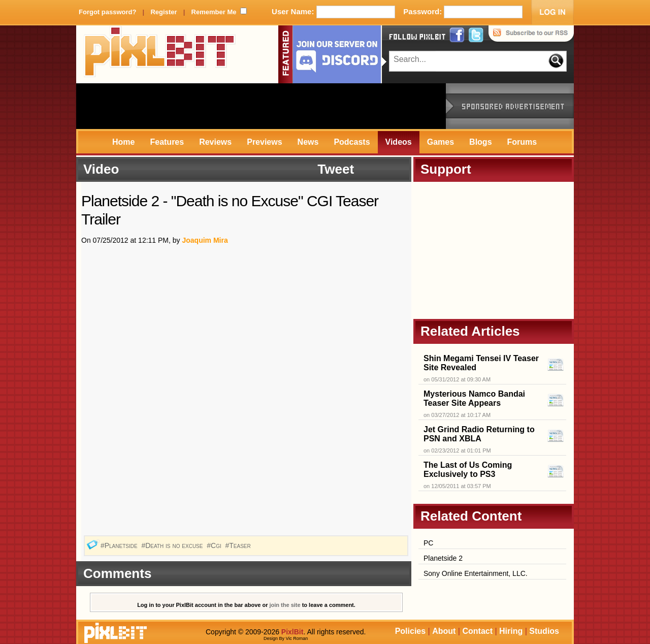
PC (428, 543)
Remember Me (214, 12)
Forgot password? (107, 12)
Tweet (336, 169)
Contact (477, 631)
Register (164, 12)
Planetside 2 (443, 558)
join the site (285, 605)
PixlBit (160, 54)
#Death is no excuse (173, 545)
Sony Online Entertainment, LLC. (476, 573)
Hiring (511, 631)
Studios (544, 631)
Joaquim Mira (205, 240)
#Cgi (215, 545)
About (444, 631)
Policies (410, 631)
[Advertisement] (261, 106)
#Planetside (120, 545)
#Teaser (239, 545)
